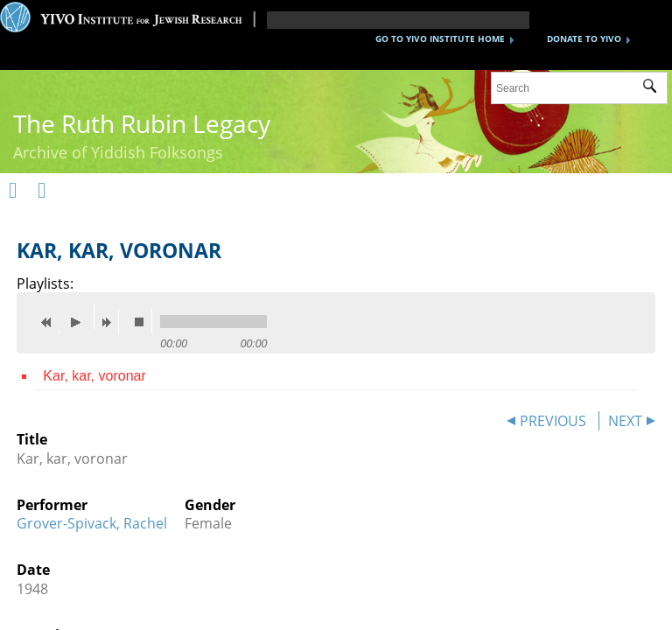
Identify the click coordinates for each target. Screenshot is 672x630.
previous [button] (51, 322)
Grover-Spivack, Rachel (92, 523)
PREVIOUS (553, 421)
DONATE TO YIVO (584, 38)
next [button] (110, 322)
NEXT (625, 421)
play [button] (80, 317)
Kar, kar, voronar (94, 376)
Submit (655, 88)
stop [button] (143, 322)
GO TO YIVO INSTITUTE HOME (440, 38)
